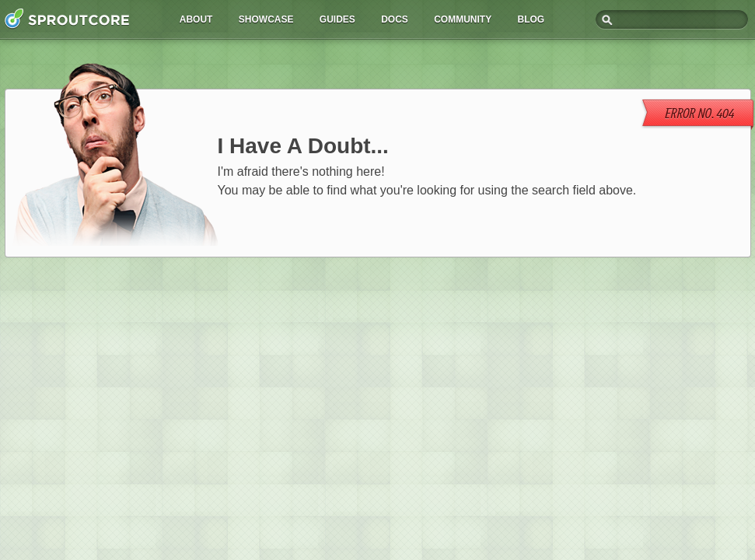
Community (463, 19)
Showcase (266, 19)
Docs (395, 19)
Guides (337, 19)
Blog (531, 19)
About (196, 19)
